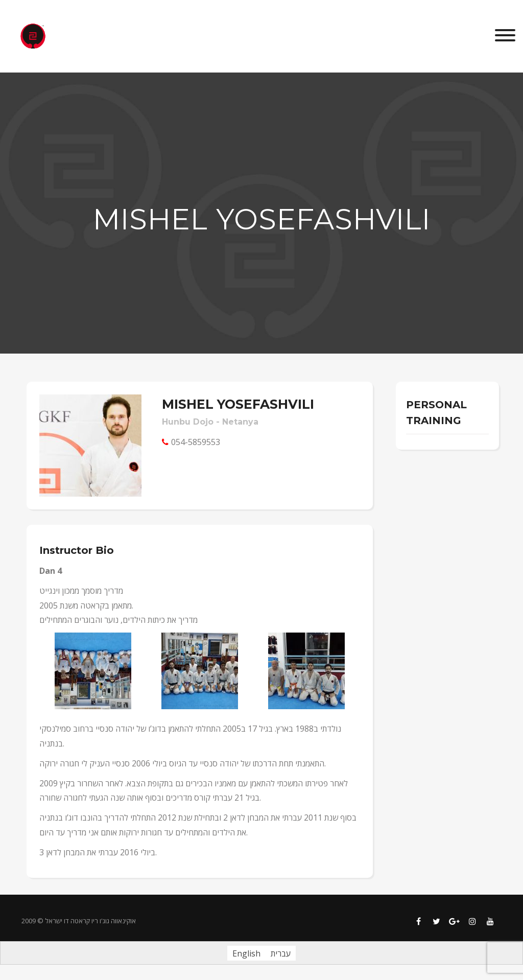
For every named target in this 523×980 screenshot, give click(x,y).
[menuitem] (246, 953)
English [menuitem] (246, 953)
